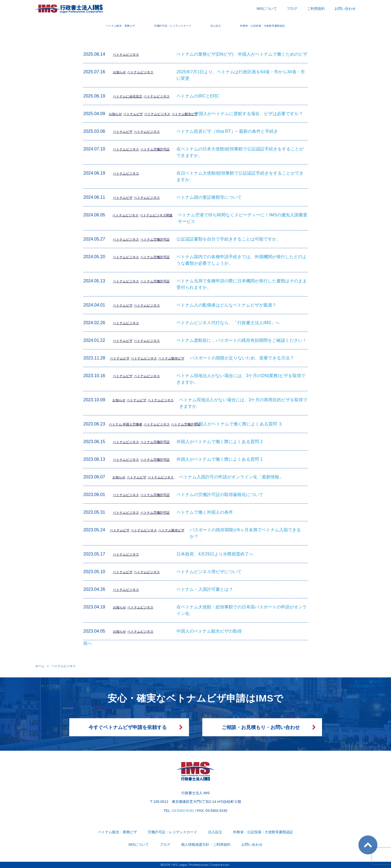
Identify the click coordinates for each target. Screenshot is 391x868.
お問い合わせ (345, 9)
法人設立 (224, 25)
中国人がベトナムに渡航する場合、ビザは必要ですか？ (249, 114)
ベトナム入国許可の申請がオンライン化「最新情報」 (231, 477)
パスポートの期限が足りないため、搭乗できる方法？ (242, 358)
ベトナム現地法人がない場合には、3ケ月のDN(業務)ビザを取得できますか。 (241, 379)
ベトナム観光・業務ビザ (87, 25)
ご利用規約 (316, 9)
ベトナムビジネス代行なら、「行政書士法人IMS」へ (228, 323)
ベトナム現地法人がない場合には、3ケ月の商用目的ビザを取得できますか (243, 403)
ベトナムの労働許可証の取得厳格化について (220, 495)
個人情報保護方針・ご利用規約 (206, 845)
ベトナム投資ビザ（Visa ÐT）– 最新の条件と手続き (227, 131)
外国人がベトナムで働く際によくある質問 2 (220, 442)
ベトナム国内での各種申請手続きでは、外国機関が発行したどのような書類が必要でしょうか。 (242, 260)
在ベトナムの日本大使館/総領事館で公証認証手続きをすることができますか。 (240, 152)
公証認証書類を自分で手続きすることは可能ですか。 (229, 239)
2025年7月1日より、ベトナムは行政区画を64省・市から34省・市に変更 (241, 75)
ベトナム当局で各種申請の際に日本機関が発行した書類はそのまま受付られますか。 (242, 284)
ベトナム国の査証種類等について (209, 197)
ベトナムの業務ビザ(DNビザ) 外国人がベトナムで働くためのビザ (242, 54)
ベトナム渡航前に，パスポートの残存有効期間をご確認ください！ (242, 340)
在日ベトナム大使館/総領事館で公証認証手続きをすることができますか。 (240, 176)
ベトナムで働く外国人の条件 (205, 512)
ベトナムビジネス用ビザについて (209, 572)
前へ (88, 643)
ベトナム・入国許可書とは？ (205, 589)
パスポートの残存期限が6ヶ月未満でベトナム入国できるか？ (245, 533)
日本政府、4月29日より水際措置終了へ (215, 554)
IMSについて (267, 9)
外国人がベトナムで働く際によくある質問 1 (220, 459)
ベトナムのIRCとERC (198, 96)
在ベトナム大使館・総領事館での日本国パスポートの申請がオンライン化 (242, 610)
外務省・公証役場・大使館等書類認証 (291, 25)
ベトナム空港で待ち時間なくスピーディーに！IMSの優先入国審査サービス (242, 218)
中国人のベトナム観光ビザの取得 (209, 631)
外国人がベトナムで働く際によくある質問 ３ (238, 424)
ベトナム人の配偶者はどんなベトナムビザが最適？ (226, 305)
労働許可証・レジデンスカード (163, 25)
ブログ (292, 9)
